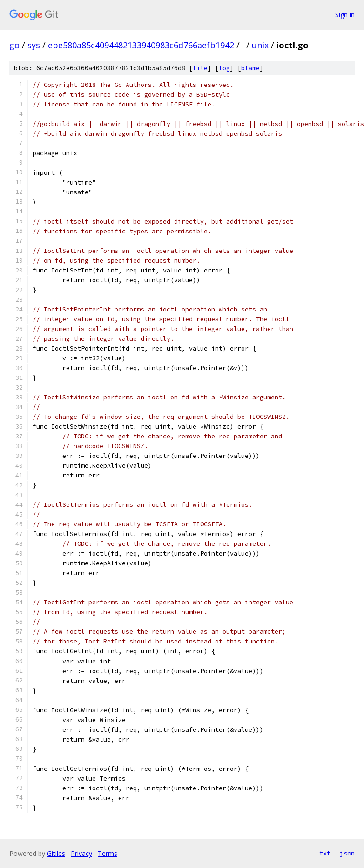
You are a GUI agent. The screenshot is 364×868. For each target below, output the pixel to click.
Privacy (81, 853)
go (14, 45)
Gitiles (56, 853)
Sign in (345, 15)
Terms (108, 853)
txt (325, 853)
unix (260, 45)
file (200, 68)
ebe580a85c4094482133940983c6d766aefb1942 (141, 45)
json (347, 853)
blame (250, 68)
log (224, 68)
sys (34, 45)
